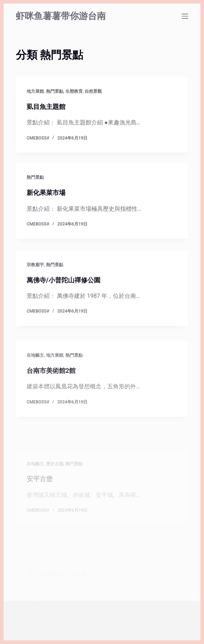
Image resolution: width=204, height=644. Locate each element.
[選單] (185, 16)
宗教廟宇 (35, 269)
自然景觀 (93, 91)
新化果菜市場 (46, 193)
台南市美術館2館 (51, 393)
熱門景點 (55, 91)
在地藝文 (35, 378)
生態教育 (74, 91)
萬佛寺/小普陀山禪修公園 (64, 285)
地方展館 (35, 91)
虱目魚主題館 (46, 107)
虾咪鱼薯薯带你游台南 (61, 16)
